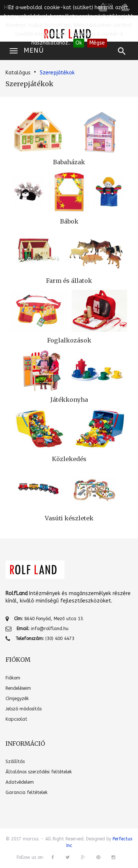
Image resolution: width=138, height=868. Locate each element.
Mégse (97, 43)
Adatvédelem (20, 782)
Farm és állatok (69, 281)
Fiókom (13, 678)
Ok (79, 43)
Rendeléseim (18, 688)
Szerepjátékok (57, 73)
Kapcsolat (16, 719)
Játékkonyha (69, 400)
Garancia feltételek (26, 793)
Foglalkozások (69, 340)
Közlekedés (69, 459)
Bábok (69, 221)
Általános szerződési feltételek (39, 772)
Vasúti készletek (69, 518)
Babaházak (69, 162)
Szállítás (15, 762)
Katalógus (18, 73)
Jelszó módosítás (24, 709)
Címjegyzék (17, 699)
